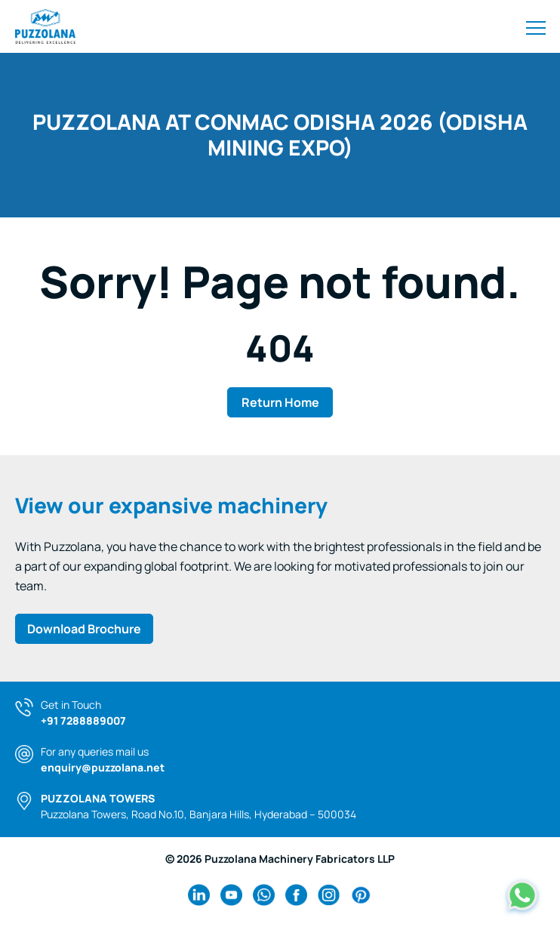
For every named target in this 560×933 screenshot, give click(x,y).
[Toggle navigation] (536, 26)
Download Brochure (84, 629)
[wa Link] (264, 895)
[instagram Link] (329, 895)
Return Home (280, 402)
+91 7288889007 (83, 721)
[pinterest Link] (361, 895)
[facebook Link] (296, 895)
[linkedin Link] (199, 895)
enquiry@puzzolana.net (103, 767)
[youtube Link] (231, 895)
